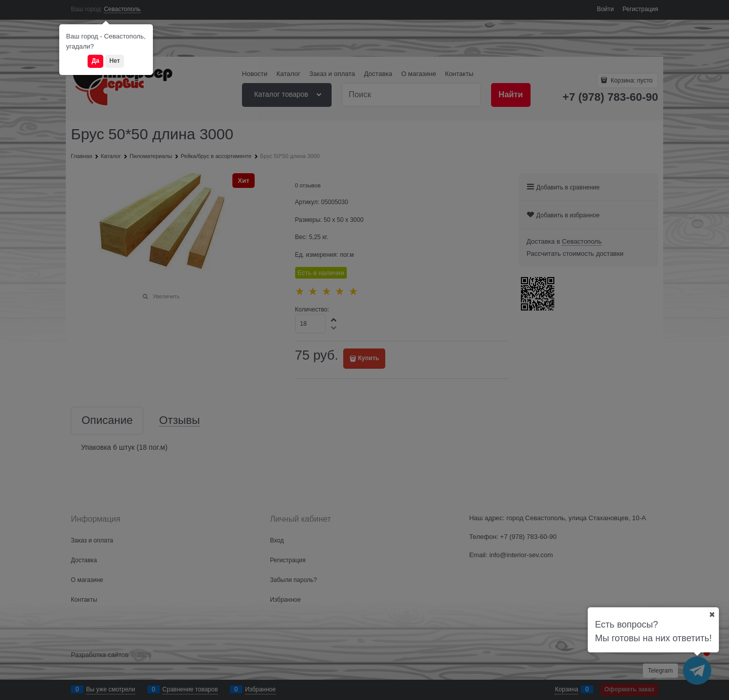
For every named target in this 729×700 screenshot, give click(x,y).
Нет (115, 61)
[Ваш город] (712, 614)
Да (95, 61)
